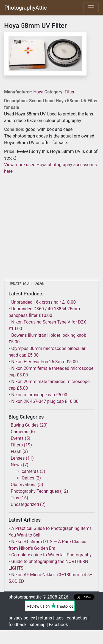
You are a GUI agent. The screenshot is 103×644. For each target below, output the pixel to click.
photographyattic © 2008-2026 (38, 597)
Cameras (20, 432)
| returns (44, 618)
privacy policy (22, 618)
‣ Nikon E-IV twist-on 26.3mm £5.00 (43, 362)
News (16, 465)
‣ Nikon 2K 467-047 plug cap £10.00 (44, 401)
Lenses (18, 458)
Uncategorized (25, 504)
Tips (15, 498)
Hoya (39, 92)
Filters (17, 445)
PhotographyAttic (26, 8)
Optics (28, 478)
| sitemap (37, 625)
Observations (24, 485)
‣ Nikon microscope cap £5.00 (38, 395)
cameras (30, 471)
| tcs (59, 618)
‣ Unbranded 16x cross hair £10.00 (42, 302)
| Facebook (57, 625)
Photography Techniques (35, 491)
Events (17, 438)
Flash (16, 452)
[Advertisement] (51, 226)
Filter (70, 92)
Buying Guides (25, 425)
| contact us (76, 618)
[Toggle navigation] (91, 8)
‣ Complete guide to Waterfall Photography (50, 555)
